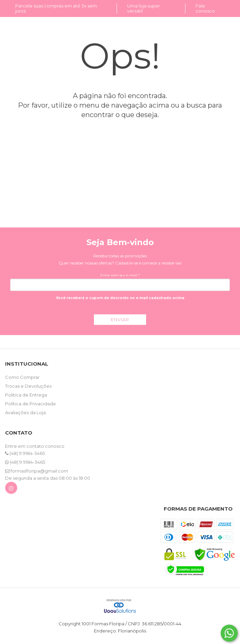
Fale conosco (205, 8)
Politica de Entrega (26, 395)
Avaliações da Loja (25, 412)
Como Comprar (22, 377)
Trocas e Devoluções (28, 386)
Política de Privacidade (31, 404)
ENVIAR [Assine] (120, 319)
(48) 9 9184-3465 (25, 453)
